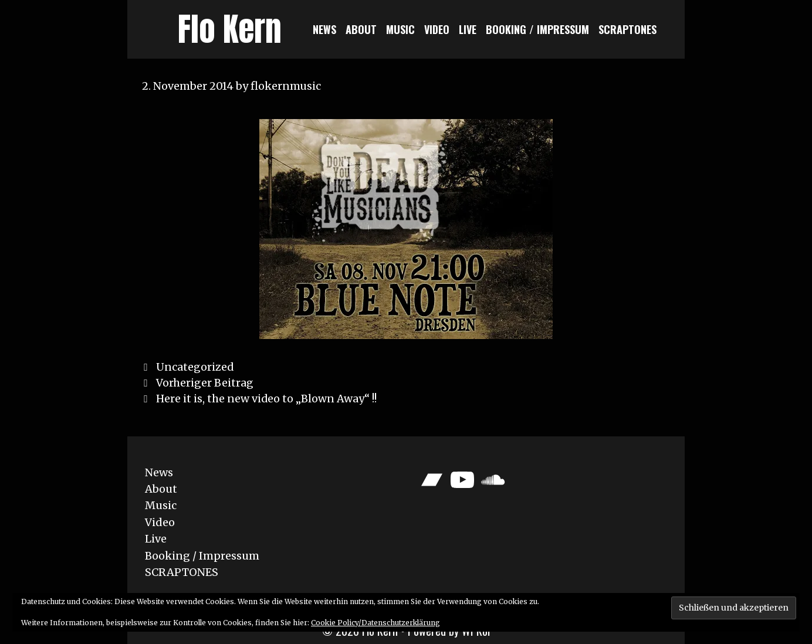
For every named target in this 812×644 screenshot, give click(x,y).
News (324, 29)
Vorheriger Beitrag (205, 383)
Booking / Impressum (537, 29)
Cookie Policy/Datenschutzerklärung (375, 623)
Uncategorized (195, 367)
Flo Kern (230, 29)
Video (437, 29)
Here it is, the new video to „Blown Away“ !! (266, 399)
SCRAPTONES (627, 29)
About (361, 29)
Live (468, 29)
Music (400, 29)
